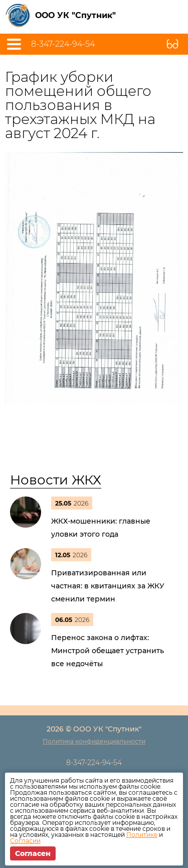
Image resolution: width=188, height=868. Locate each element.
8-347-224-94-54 (63, 44)
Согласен (33, 853)
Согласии (25, 841)
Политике (142, 835)
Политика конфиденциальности (94, 741)
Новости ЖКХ (56, 480)
